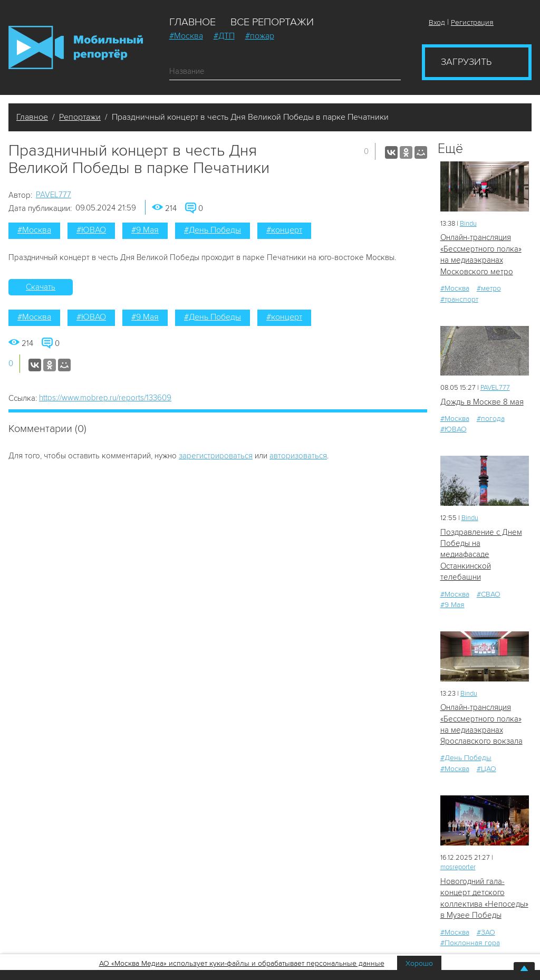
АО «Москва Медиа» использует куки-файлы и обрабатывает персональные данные (242, 963)
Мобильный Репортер (76, 47)
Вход (437, 22)
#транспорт (459, 299)
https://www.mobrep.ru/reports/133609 (105, 398)
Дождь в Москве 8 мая (482, 402)
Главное (192, 22)
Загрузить (466, 62)
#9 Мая (145, 230)
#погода (491, 419)
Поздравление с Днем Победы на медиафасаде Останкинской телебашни (481, 555)
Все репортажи (272, 22)
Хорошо (419, 963)
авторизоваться (298, 456)
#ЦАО (486, 769)
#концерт (284, 230)
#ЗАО (486, 932)
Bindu (468, 224)
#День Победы (213, 230)
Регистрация (472, 22)
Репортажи (80, 117)
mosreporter (458, 867)
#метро (489, 288)
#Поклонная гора (470, 943)
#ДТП (224, 36)
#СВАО (489, 594)
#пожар (260, 36)
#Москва (186, 36)
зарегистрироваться (216, 456)
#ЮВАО (91, 230)
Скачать (41, 287)
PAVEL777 (54, 195)
